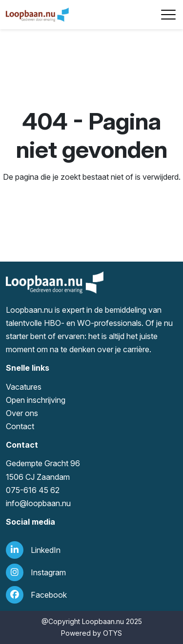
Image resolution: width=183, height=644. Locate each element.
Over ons (22, 413)
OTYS (112, 633)
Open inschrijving (36, 400)
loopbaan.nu (49, 503)
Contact (20, 426)
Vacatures (24, 387)
